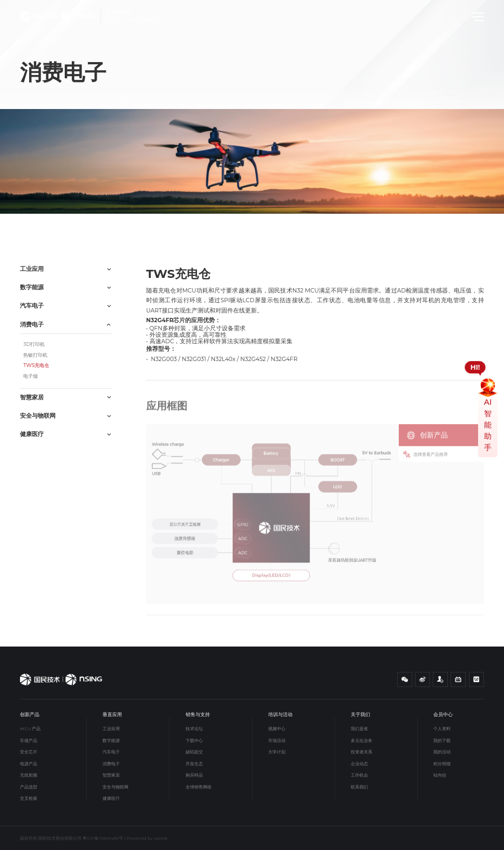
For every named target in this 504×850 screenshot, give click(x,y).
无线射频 (29, 775)
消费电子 (82, 226)
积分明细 (442, 764)
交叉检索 (29, 798)
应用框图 (473, 223)
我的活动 (442, 752)
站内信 (440, 775)
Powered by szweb (147, 838)
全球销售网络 (199, 787)
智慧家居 (111, 775)
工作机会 (359, 775)
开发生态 (194, 764)
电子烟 (30, 376)
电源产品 (29, 764)
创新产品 (30, 714)
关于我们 (360, 714)
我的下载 (442, 740)
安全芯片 (29, 752)
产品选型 (29, 787)
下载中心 (194, 740)
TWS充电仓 (114, 226)
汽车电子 (111, 752)
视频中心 (277, 729)
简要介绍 (439, 223)
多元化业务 (362, 740)
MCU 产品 (30, 729)
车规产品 (29, 740)
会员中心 (443, 714)
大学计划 (277, 752)
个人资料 (442, 729)
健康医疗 (111, 798)
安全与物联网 (115, 787)
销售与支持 (198, 714)
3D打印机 (34, 344)
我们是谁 (359, 729)
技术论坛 (194, 729)
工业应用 (111, 729)
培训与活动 (280, 714)
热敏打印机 (35, 355)
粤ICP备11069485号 (103, 838)
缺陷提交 (194, 752)
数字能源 (111, 740)
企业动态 (359, 764)
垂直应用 (53, 226)
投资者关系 (362, 752)
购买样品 (194, 775)
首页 (30, 226)
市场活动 (277, 740)
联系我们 (359, 787)
